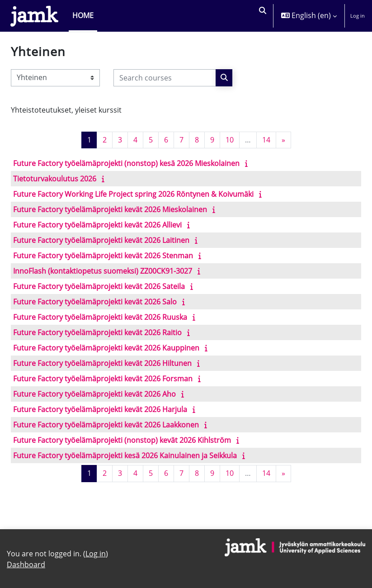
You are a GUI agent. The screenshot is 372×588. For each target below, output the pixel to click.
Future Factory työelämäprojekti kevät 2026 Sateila (99, 286)
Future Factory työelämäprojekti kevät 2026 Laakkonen (106, 425)
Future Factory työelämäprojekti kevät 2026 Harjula (100, 409)
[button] (262, 16)
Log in (358, 16)
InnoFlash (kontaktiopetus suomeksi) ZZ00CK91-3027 (103, 271)
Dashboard (26, 564)
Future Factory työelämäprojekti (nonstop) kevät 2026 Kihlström (122, 440)
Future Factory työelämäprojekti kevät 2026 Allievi (97, 225)
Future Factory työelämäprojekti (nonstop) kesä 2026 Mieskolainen (126, 163)
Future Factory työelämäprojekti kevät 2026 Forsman (103, 379)
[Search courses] (165, 78)
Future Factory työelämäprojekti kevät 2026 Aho (94, 394)
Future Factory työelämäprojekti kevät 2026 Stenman (103, 256)
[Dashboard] (34, 16)
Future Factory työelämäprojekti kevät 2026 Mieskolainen (110, 209)
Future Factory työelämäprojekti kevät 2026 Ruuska (100, 317)
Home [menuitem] (83, 15)
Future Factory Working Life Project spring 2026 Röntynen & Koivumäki (133, 194)
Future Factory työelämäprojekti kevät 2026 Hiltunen (102, 363)
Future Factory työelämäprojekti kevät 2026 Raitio (97, 332)
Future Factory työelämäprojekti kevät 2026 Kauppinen (106, 348)
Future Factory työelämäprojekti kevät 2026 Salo (95, 302)
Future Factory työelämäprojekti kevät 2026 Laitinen (101, 240)
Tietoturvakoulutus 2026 (55, 179)
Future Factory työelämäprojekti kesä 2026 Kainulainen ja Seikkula (125, 455)
